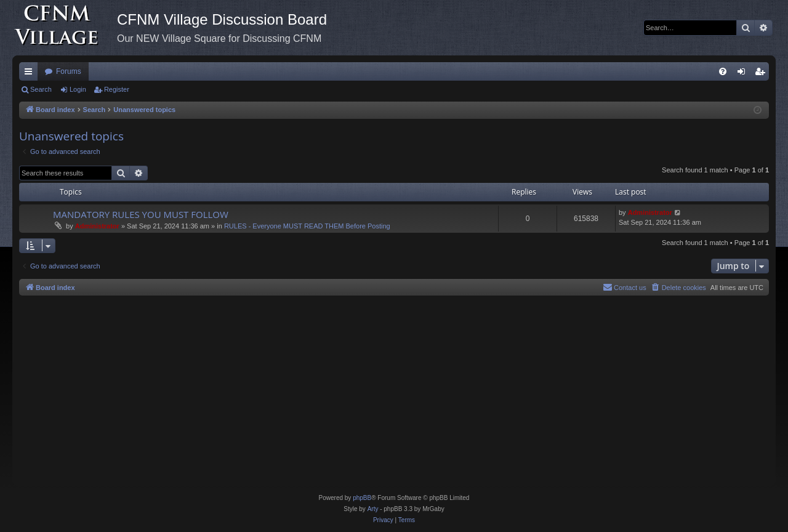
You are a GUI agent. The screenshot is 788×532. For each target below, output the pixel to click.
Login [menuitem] (744, 74)
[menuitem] (723, 71)
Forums (69, 71)
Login (78, 89)
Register (117, 89)
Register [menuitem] (762, 74)
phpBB (362, 498)
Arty (373, 509)
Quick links (31, 74)
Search (41, 89)
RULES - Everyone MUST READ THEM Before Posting (307, 226)
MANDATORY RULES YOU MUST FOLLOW (141, 214)
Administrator (97, 226)
